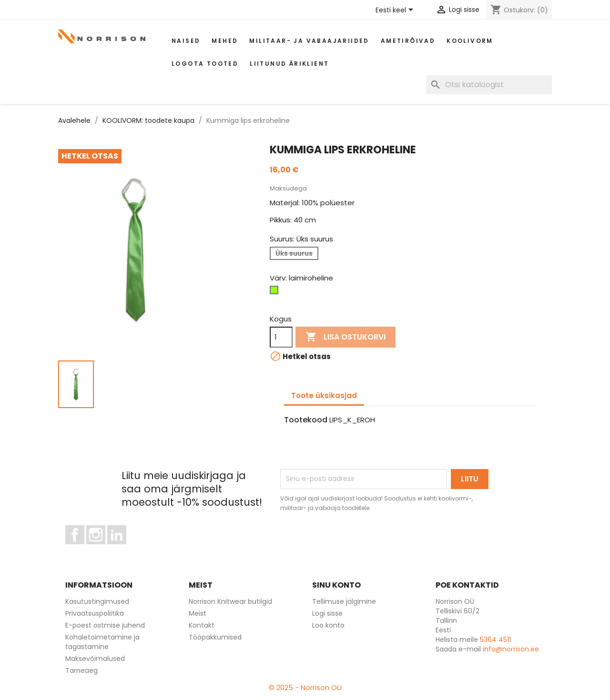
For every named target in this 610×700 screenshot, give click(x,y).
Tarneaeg (81, 670)
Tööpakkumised (215, 637)
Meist (198, 613)
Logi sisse (327, 613)
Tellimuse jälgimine (344, 601)
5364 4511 (495, 640)
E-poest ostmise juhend (105, 625)
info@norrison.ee (511, 649)
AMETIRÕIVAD (408, 41)
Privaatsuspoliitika (95, 613)
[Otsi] (489, 85)
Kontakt (202, 625)
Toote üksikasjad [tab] (324, 395)
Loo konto (328, 625)
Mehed (225, 41)
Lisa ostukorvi (346, 337)
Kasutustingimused (97, 601)
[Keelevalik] (396, 10)
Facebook (84, 549)
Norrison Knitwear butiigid (230, 601)
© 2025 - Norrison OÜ (305, 687)
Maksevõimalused (95, 659)
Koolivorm (470, 41)
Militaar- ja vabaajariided (309, 41)
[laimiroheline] (276, 292)
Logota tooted (205, 64)
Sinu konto (336, 585)
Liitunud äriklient (289, 64)
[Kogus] (281, 337)
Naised (186, 41)
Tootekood (306, 420)
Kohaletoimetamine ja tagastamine (102, 642)
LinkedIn (122, 549)
